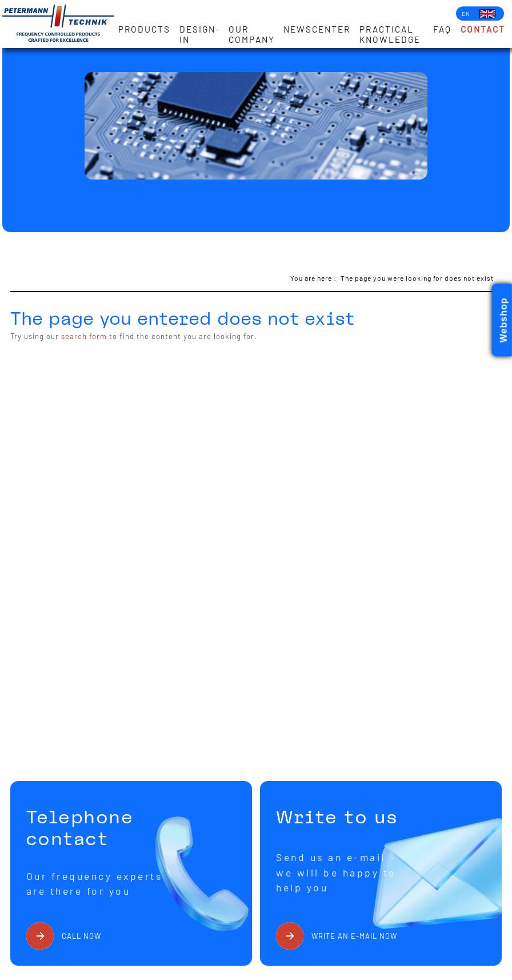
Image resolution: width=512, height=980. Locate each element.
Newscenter (317, 29)
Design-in (200, 34)
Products (144, 29)
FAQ (442, 29)
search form (84, 336)
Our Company (252, 34)
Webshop (504, 320)
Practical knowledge (390, 34)
